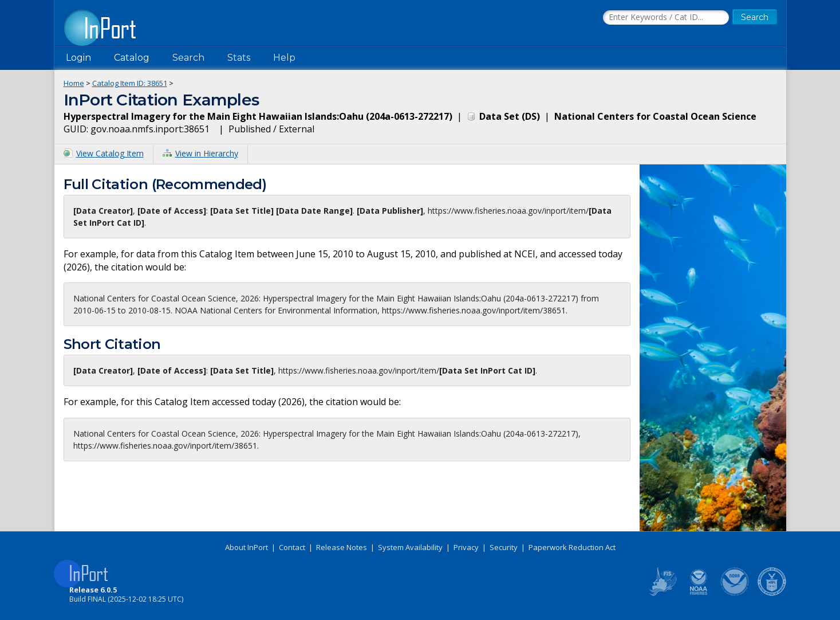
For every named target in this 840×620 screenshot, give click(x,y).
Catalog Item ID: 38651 (130, 83)
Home (74, 83)
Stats (239, 58)
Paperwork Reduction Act (572, 547)
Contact (292, 547)
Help (284, 58)
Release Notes (342, 547)
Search (188, 58)
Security (504, 547)
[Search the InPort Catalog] (666, 18)
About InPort (247, 547)
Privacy (466, 547)
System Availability (410, 547)
